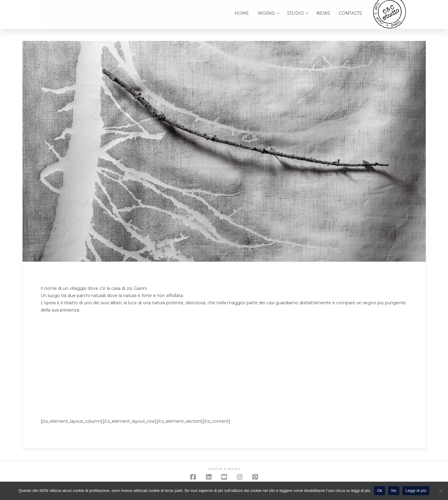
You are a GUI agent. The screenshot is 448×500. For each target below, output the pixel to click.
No (394, 491)
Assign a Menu (224, 469)
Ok (380, 491)
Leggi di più (416, 491)
